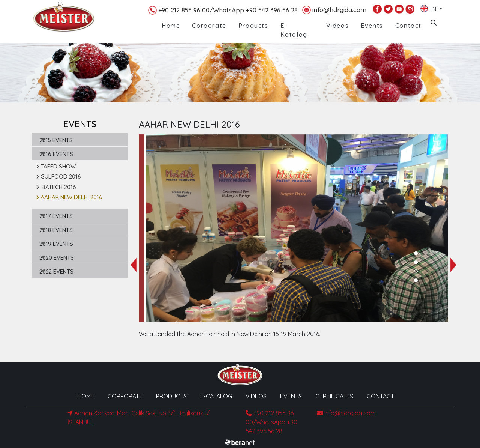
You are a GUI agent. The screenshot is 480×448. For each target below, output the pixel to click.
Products (253, 26)
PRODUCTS (171, 396)
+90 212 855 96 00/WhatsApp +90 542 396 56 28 (223, 10)
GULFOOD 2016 (58, 177)
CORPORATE (125, 396)
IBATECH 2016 (56, 187)
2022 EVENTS (56, 271)
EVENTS (291, 396)
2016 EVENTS (56, 154)
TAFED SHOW (56, 166)
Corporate (209, 26)
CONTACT (380, 396)
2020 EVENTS (57, 258)
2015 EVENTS (56, 140)
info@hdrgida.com (334, 10)
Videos (338, 26)
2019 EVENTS (56, 244)
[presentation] (133, 265)
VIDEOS (256, 396)
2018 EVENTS (56, 230)
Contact (408, 26)
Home (171, 26)
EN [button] (429, 7)
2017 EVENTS (56, 216)
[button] (416, 253)
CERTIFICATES (334, 396)
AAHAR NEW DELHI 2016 (69, 197)
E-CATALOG (216, 396)
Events (372, 26)
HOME (86, 396)
